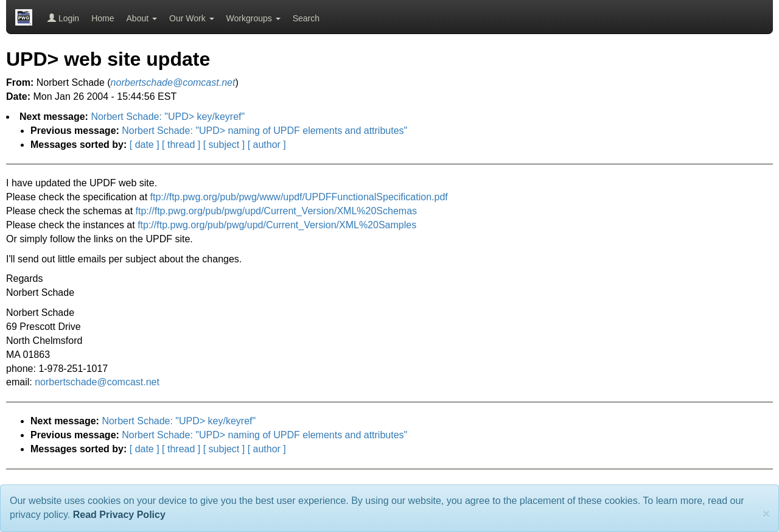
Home (103, 18)
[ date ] (145, 145)
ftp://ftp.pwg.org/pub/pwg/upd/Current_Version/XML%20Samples (277, 225)
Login (63, 18)
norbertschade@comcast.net (97, 382)
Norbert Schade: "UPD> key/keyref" (168, 117)
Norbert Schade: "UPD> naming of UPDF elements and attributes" (264, 131)
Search (306, 18)
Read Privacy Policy (119, 515)
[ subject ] (224, 145)
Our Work (192, 18)
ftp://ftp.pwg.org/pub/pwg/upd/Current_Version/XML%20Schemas (276, 211)
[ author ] (267, 145)
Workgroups (253, 18)
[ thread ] (181, 145)
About (142, 18)
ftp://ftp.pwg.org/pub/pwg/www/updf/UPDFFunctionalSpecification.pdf (299, 197)
